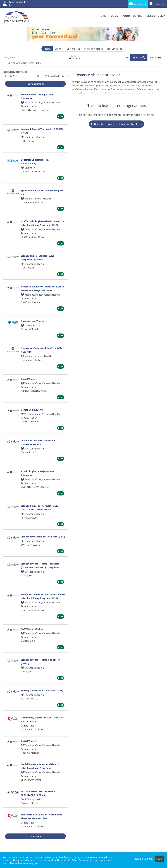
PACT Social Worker (32, 629)
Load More (35, 836)
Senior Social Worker (33, 410)
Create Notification (55, 76)
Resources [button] (155, 16)
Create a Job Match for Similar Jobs (117, 124)
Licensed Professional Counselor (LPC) (43, 537)
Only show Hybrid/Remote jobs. (24, 63)
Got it (159, 859)
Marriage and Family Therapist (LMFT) (42, 690)
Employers (157, 4)
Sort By (9, 76)
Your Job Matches (94, 49)
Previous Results (36, 84)
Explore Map (73, 49)
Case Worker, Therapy (33, 321)
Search (47, 49)
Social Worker (29, 379)
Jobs (114, 16)
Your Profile (132, 16)
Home (102, 16)
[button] (155, 58)
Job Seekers (138, 4)
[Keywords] (35, 58)
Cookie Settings (144, 859)
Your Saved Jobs (115, 49)
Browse (59, 49)
